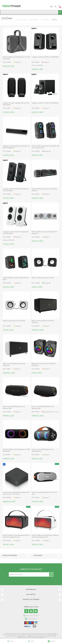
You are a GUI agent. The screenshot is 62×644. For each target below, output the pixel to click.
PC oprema (45, 20)
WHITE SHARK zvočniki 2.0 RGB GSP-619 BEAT (16, 279)
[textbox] (29, 12)
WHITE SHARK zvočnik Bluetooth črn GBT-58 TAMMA (17, 58)
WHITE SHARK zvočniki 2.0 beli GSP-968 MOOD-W (44, 233)
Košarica (60, 7)
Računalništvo (34, 20)
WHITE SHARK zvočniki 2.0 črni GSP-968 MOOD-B (44, 190)
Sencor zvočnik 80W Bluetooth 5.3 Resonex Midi (14, 408)
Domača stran (23, 20)
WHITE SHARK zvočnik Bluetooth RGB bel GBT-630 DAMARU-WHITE (45, 536)
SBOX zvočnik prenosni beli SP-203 (14, 321)
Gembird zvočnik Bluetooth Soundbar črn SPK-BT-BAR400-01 (16, 147)
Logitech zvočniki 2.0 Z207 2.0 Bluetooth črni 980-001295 (16, 190)
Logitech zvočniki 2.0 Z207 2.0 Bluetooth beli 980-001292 (16, 233)
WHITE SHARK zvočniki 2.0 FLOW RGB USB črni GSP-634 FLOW (45, 147)
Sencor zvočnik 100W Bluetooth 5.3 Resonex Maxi (43, 408)
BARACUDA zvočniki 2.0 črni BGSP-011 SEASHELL (44, 365)
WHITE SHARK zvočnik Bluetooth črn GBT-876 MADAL (17, 450)
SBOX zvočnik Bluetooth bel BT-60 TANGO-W (14, 365)
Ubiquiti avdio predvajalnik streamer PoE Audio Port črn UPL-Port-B (16, 493)
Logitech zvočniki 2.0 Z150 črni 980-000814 (45, 57)
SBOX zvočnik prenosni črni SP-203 (43, 278)
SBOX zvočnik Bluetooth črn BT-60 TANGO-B (43, 322)
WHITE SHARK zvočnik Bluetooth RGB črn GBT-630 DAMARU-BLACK (16, 536)
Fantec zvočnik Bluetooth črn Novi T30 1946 (44, 493)
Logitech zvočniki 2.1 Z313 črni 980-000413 (45, 103)
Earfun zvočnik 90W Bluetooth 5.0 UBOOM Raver (43, 450)
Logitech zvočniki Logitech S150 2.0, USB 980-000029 (16, 104)
